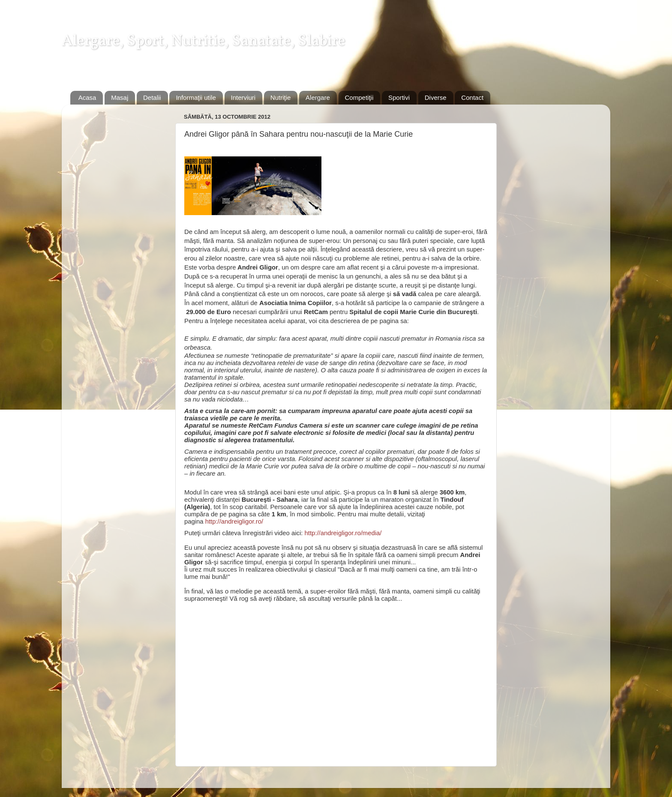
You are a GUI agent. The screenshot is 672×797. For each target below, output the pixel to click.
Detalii (152, 97)
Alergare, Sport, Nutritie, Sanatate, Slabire (204, 42)
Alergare (318, 97)
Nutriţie (281, 97)
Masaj (120, 97)
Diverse (436, 97)
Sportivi (399, 97)
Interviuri (243, 97)
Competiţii (359, 97)
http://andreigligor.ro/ (234, 521)
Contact (472, 97)
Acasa (87, 97)
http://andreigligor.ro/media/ (343, 533)
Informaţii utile (196, 97)
